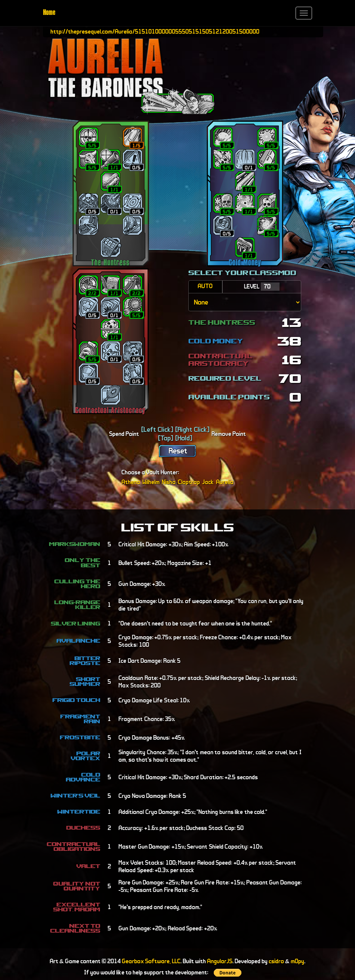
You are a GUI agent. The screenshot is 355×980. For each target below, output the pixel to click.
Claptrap (189, 482)
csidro (276, 961)
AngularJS (220, 961)
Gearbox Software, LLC (151, 961)
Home (49, 13)
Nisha (169, 482)
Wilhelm (151, 482)
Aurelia (225, 482)
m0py (297, 961)
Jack (208, 482)
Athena (131, 482)
